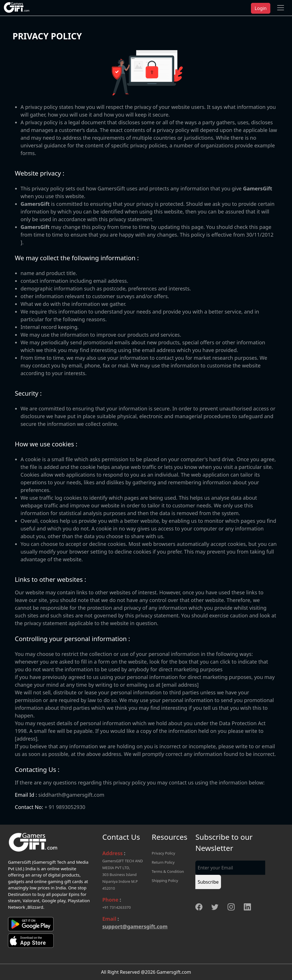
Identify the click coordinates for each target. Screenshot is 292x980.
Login (261, 8)
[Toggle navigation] (281, 8)
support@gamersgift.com (135, 926)
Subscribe (208, 882)
